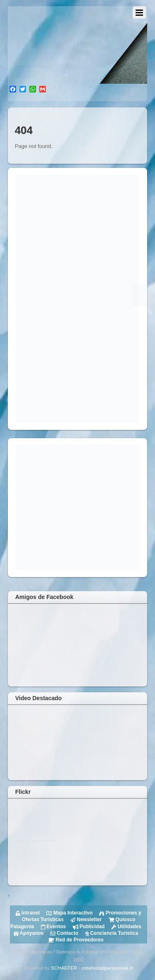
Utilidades (126, 927)
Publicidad (88, 927)
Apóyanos (29, 933)
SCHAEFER (64, 968)
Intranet (28, 913)
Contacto (64, 933)
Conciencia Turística (111, 933)
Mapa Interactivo (69, 913)
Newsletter (85, 919)
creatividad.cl (107, 968)
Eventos (52, 927)
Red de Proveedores (76, 940)
